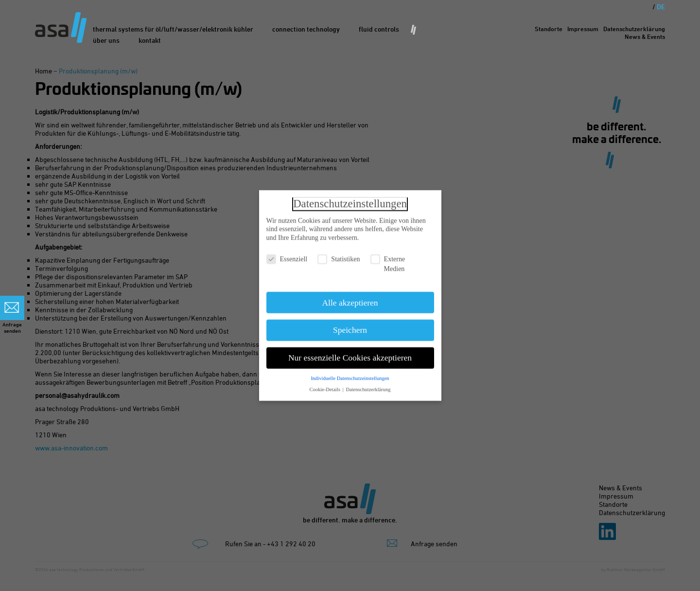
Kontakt (150, 40)
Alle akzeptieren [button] (350, 298)
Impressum (583, 29)
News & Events (645, 36)
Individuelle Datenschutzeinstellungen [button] (350, 374)
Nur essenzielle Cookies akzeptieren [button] (350, 353)
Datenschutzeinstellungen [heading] (350, 199)
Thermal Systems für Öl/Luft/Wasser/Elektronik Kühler (173, 29)
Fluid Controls (379, 29)
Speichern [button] (350, 326)
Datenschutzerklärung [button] (368, 385)
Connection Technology (306, 29)
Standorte (549, 29)
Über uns (106, 40)
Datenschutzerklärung (634, 29)
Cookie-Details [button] (325, 385)
